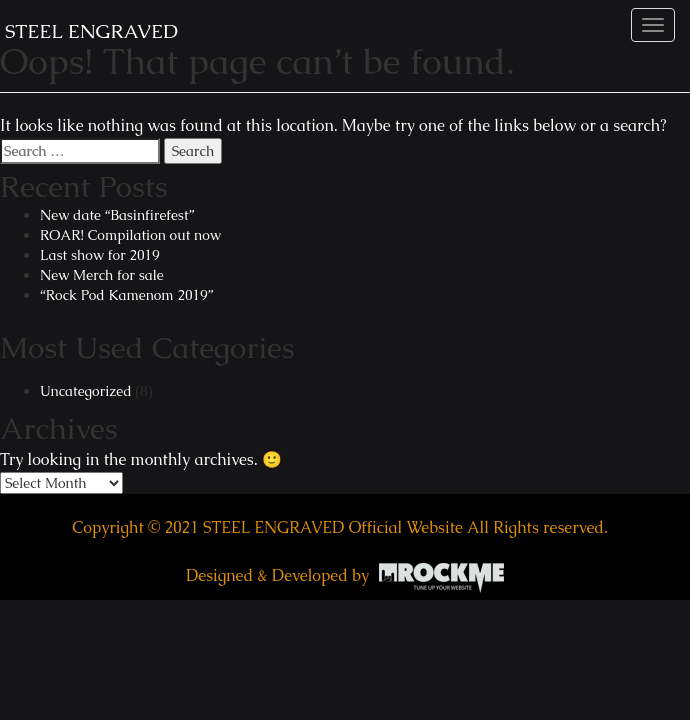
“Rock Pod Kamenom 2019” (126, 295)
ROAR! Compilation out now (130, 235)
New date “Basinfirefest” (117, 215)
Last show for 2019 (100, 255)
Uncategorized (86, 391)
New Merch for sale (102, 275)
